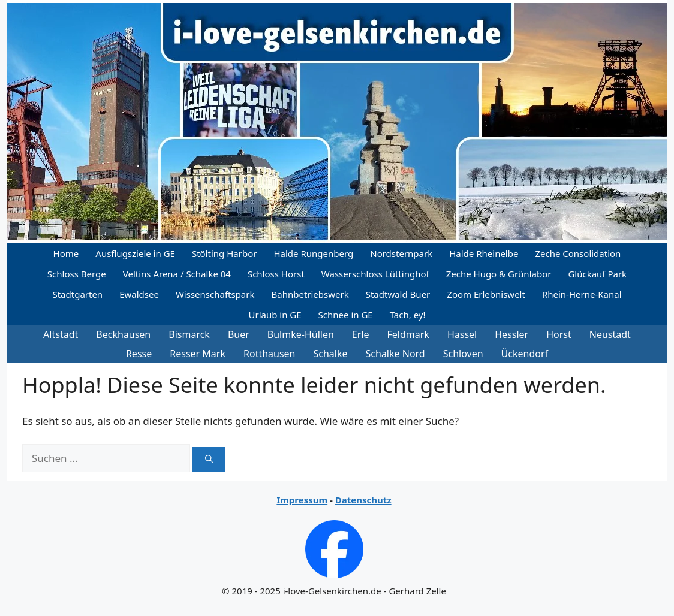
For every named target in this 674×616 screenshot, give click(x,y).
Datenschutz (363, 500)
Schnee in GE (346, 315)
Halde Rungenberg (313, 253)
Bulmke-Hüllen (301, 334)
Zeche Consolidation (578, 253)
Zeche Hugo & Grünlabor (499, 274)
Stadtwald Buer (398, 294)
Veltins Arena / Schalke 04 (177, 274)
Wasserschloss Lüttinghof (375, 274)
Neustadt (610, 334)
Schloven (463, 354)
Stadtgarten (77, 294)
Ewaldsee (139, 294)
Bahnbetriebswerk (310, 294)
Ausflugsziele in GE (135, 253)
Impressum (302, 500)
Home (66, 253)
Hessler (511, 334)
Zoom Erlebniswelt (486, 294)
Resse (139, 354)
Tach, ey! (408, 315)
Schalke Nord (395, 354)
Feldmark (408, 334)
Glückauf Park (597, 274)
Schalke (331, 354)
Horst (559, 334)
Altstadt (61, 334)
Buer (239, 334)
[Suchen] (209, 460)
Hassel (462, 334)
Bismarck (189, 334)
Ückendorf (525, 354)
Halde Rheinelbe (484, 253)
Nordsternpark (401, 253)
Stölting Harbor (225, 253)
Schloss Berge (77, 274)
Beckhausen (123, 334)
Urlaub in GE (275, 315)
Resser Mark (198, 354)
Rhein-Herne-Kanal (582, 294)
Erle (361, 334)
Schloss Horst (276, 274)
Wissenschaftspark (215, 294)
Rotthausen (270, 354)
